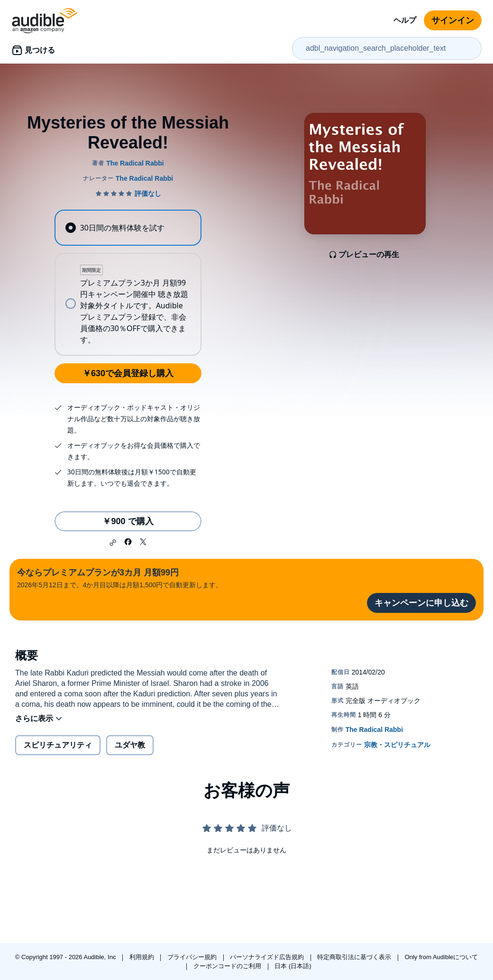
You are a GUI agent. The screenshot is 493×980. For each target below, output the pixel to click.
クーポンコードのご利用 (228, 966)
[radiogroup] (128, 283)
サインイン (453, 20)
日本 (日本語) (293, 966)
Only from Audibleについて (442, 957)
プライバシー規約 (193, 957)
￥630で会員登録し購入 (128, 373)
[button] (113, 543)
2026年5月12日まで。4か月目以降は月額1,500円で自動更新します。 (120, 578)
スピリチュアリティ (58, 745)
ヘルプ (405, 20)
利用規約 (143, 957)
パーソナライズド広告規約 (268, 957)
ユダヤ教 (130, 745)
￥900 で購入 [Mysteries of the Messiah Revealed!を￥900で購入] (128, 521)
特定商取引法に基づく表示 (355, 957)
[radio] (128, 228)
